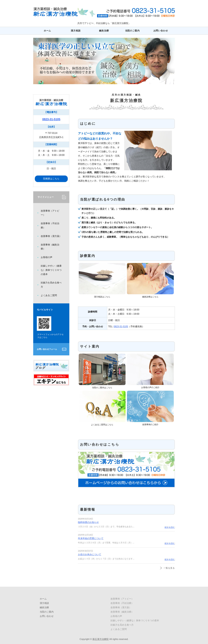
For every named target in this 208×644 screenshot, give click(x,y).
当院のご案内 (132, 31)
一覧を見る (169, 568)
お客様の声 (47, 257)
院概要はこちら (51, 179)
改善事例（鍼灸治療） (50, 247)
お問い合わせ (161, 31)
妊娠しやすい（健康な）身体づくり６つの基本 (51, 270)
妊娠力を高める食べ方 (51, 285)
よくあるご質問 (49, 295)
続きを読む (170, 527)
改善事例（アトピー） (50, 213)
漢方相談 (76, 31)
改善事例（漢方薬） (51, 236)
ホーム (47, 31)
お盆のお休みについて (90, 554)
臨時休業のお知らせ (88, 522)
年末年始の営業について (91, 538)
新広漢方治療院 (101, 639)
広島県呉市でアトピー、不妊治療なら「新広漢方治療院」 (64, 12)
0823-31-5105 (121, 326)
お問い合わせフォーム (47, 349)
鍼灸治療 (104, 31)
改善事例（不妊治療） (50, 225)
